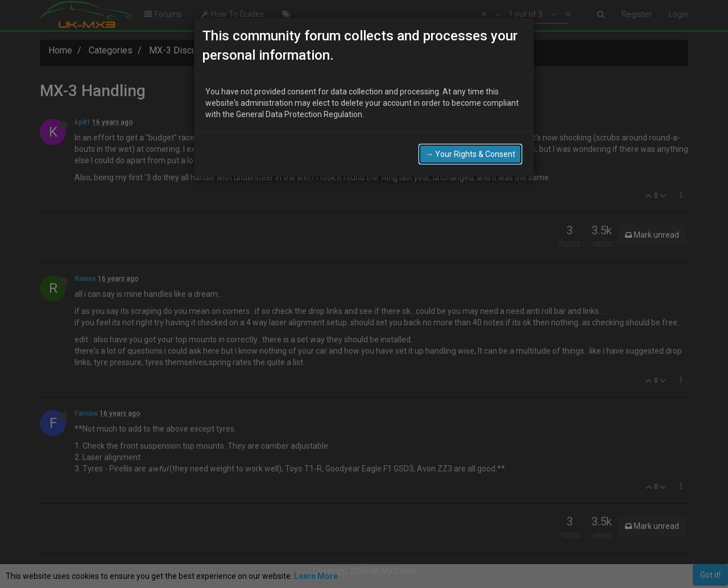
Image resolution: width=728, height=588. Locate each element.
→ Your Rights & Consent (470, 150)
